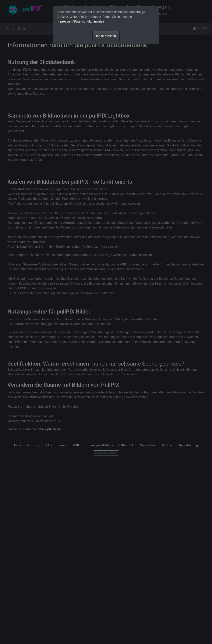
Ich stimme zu (106, 36)
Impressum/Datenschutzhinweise (80, 21)
